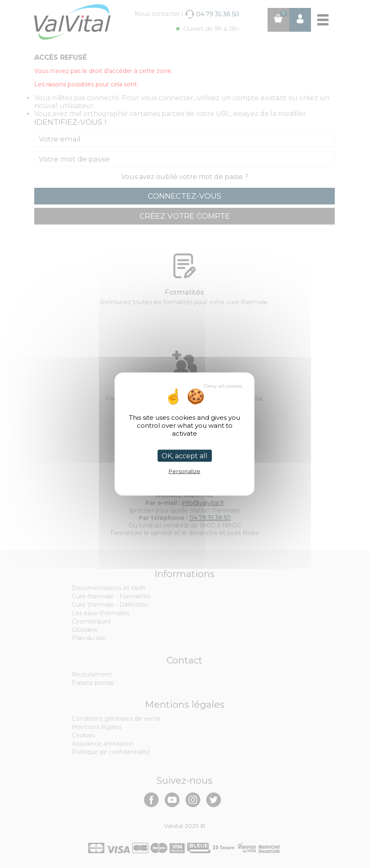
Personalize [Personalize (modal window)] (184, 471)
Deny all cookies (223, 386)
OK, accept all (184, 456)
